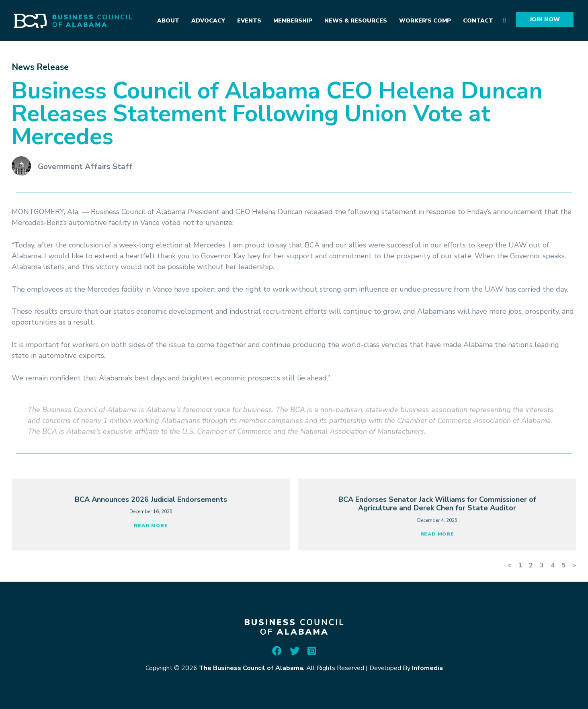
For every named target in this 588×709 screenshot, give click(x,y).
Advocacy (208, 21)
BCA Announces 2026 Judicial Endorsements (151, 533)
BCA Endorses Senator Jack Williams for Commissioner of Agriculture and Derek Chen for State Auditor (437, 538)
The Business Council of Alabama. (252, 668)
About (168, 21)
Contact (478, 21)
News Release (40, 67)
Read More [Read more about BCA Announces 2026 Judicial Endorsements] (151, 560)
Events (249, 21)
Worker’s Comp (425, 21)
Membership (293, 21)
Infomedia (427, 668)
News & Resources (356, 21)
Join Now (545, 19)
